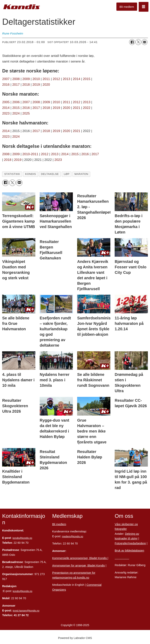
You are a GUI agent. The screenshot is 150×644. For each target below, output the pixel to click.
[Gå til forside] (22, 7)
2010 (36, 79)
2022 (87, 108)
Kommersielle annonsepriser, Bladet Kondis (80, 558)
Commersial (94, 585)
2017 (16, 85)
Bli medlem (127, 7)
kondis (31, 174)
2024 (16, 113)
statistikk (12, 174)
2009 (26, 79)
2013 (66, 79)
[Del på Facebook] (132, 42)
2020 (46, 85)
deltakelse (50, 174)
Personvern (122, 558)
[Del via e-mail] (145, 42)
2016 (6, 85)
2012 (56, 79)
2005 (6, 102)
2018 (26, 85)
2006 (16, 102)
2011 (46, 79)
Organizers (59, 590)
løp (67, 174)
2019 (36, 85)
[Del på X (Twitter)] (138, 42)
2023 (6, 113)
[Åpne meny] (144, 7)
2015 (87, 79)
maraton (81, 174)
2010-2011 (30, 154)
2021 (77, 108)
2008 (17, 79)
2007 (6, 79)
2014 (77, 79)
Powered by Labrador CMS (75, 638)
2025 (26, 113)
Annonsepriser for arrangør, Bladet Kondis (79, 566)
